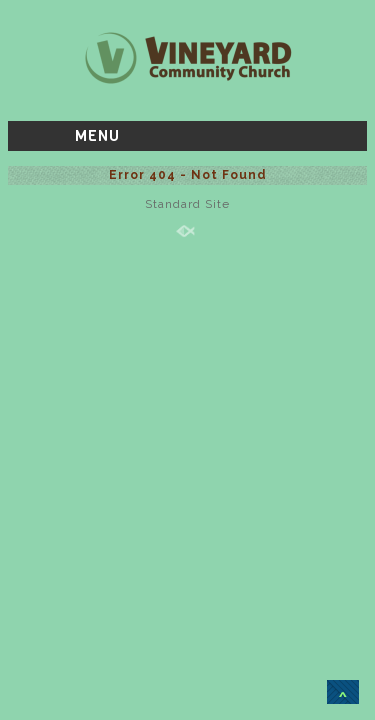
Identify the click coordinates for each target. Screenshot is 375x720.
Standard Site (187, 204)
